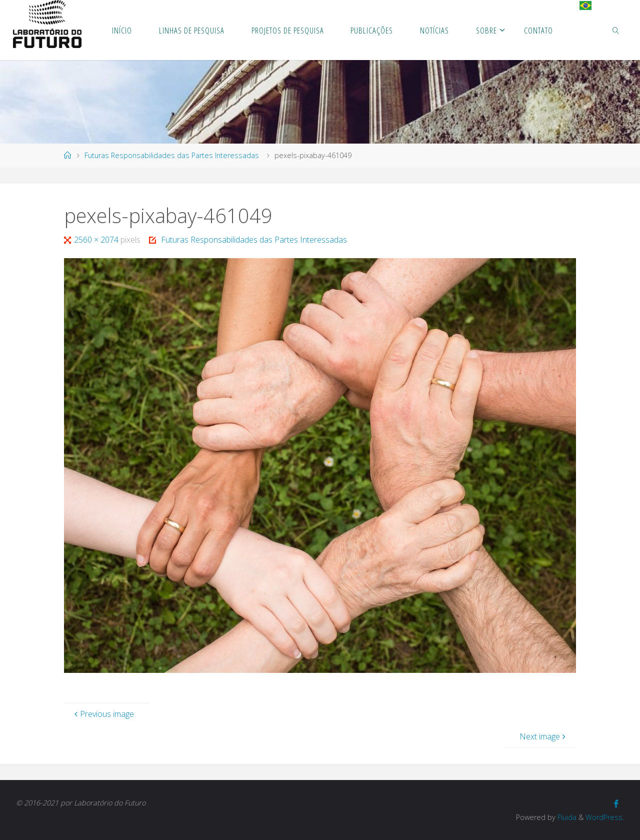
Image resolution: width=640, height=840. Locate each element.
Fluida (566, 817)
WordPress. (605, 817)
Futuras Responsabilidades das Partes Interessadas (172, 155)
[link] (616, 30)
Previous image (103, 714)
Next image (544, 736)
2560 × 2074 (97, 240)
